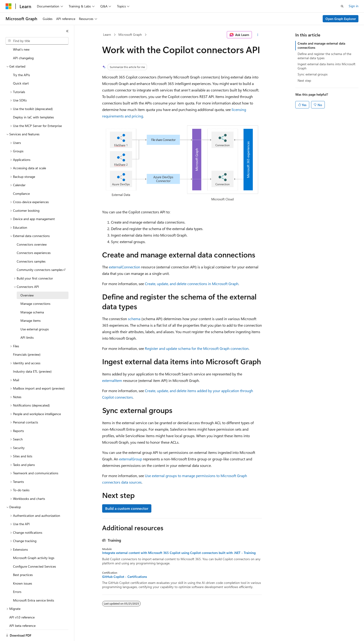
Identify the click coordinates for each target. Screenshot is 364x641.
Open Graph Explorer (341, 19)
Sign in (354, 6)
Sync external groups (313, 74)
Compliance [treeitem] (21, 177)
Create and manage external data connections (321, 45)
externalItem (112, 380)
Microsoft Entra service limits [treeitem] (34, 584)
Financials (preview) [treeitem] (27, 338)
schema (134, 319)
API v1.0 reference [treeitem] (22, 601)
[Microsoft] (9, 6)
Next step (304, 80)
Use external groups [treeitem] (35, 313)
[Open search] (342, 6)
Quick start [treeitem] (21, 67)
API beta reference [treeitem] (22, 610)
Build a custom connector (127, 508)
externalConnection (125, 267)
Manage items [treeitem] (31, 304)
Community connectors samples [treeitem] (40, 254)
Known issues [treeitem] (23, 567)
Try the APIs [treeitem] (21, 59)
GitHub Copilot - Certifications (125, 577)
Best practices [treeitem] (23, 559)
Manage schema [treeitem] (32, 296)
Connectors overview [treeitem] (32, 228)
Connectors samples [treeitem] (31, 245)
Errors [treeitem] (17, 576)
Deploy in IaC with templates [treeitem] (33, 101)
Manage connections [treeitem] (35, 288)
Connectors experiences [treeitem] (34, 237)
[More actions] (258, 35)
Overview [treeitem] (27, 279)
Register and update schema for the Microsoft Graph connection (197, 348)
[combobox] (37, 41)
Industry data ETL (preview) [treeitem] (32, 355)
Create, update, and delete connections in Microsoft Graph (192, 284)
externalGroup (131, 459)
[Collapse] (67, 31)
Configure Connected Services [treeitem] (34, 550)
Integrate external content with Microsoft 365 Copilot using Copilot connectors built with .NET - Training (179, 553)
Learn (107, 34)
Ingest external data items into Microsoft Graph (327, 66)
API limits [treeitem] (27, 321)
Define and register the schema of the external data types (324, 56)
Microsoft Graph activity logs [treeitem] (34, 542)
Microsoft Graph (130, 34)
